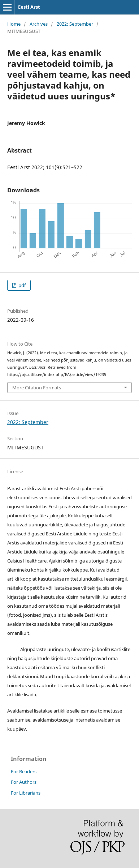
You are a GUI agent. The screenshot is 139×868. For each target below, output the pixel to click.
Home (14, 24)
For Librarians (26, 793)
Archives (39, 24)
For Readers (24, 771)
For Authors (24, 782)
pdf (21, 285)
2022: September (75, 24)
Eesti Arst (29, 7)
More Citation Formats (37, 388)
